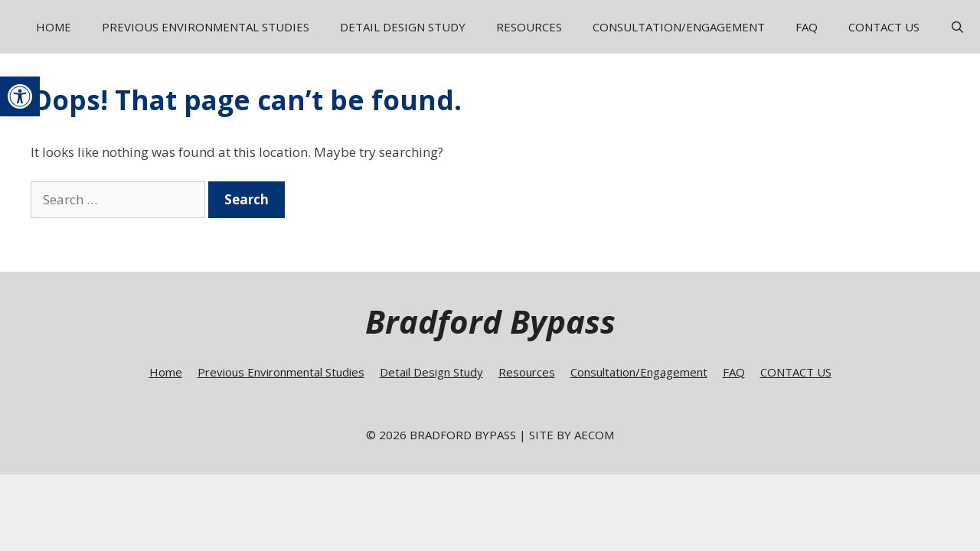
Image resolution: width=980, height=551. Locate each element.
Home (54, 27)
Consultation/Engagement (679, 27)
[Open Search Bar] (957, 27)
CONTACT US (884, 27)
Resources (529, 27)
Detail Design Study (403, 27)
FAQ (807, 27)
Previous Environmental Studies (206, 27)
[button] (20, 96)
